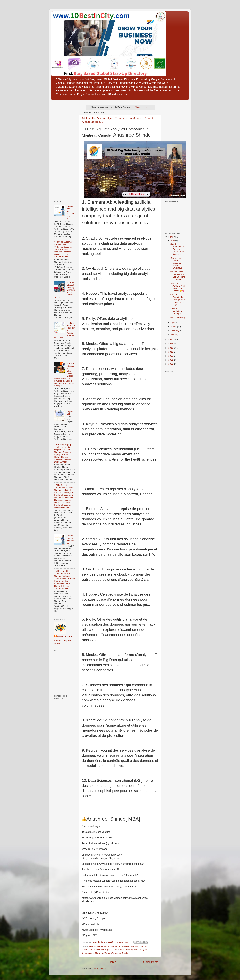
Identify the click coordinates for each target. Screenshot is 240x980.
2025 (171, 340)
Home (112, 962)
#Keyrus (135, 946)
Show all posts (142, 107)
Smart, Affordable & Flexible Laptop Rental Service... (178, 249)
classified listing (178, 318)
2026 (171, 237)
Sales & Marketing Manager (176, 311)
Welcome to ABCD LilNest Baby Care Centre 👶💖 (178, 287)
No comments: (123, 942)
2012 (171, 360)
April (173, 323)
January (175, 335)
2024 (171, 344)
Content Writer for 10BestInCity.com (70, 212)
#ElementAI (115, 946)
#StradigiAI (106, 950)
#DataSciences (96, 946)
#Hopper (126, 946)
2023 (171, 348)
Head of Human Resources (71, 539)
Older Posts (151, 962)
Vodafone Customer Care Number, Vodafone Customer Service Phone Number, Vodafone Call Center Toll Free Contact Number (64, 249)
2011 (171, 364)
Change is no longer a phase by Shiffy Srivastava (176, 263)
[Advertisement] (63, 149)
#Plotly (97, 950)
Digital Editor (70, 413)
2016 (171, 356)
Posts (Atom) (100, 968)
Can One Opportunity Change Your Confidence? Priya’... (177, 300)
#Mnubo (143, 946)
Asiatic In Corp (65, 636)
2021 (171, 352)
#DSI (107, 946)
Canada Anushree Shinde (116, 953)
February (175, 331)
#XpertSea (117, 950)
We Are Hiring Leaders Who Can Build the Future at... (178, 276)
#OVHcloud (87, 950)
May (173, 240)
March (174, 327)
